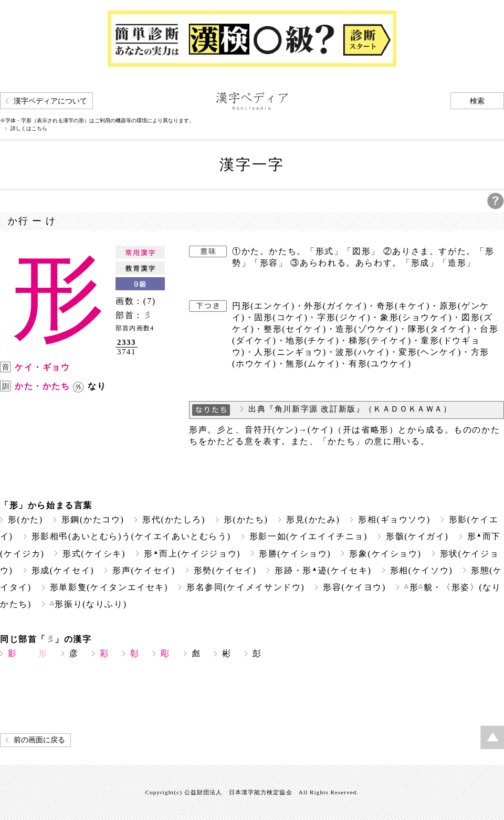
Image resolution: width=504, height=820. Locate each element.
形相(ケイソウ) (422, 570)
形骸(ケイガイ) (417, 536)
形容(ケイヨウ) (354, 587)
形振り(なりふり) (88, 604)
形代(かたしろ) (174, 519)
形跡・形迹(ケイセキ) (323, 570)
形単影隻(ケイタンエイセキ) (109, 587)
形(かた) (25, 519)
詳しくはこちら (29, 129)
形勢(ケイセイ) (225, 570)
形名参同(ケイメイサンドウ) (245, 587)
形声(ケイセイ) (144, 570)
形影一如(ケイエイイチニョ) (308, 536)
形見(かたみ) (313, 519)
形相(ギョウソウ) (394, 519)
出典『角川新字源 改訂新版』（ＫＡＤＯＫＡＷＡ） (350, 409)
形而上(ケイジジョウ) (192, 554)
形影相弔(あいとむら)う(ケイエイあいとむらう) (131, 536)
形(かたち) (246, 519)
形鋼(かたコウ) (93, 519)
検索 (477, 101)
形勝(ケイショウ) (295, 554)
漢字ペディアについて (50, 101)
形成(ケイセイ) (63, 570)
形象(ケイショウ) (385, 554)
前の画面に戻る (39, 740)
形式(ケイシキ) (94, 554)
